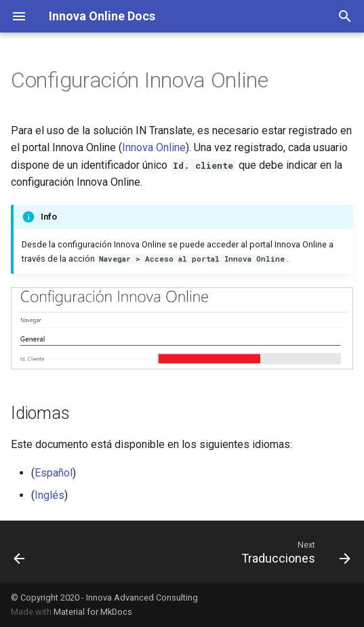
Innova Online (154, 147)
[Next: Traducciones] (294, 552)
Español (54, 473)
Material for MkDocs (93, 612)
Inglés (49, 495)
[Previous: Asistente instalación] (20, 552)
